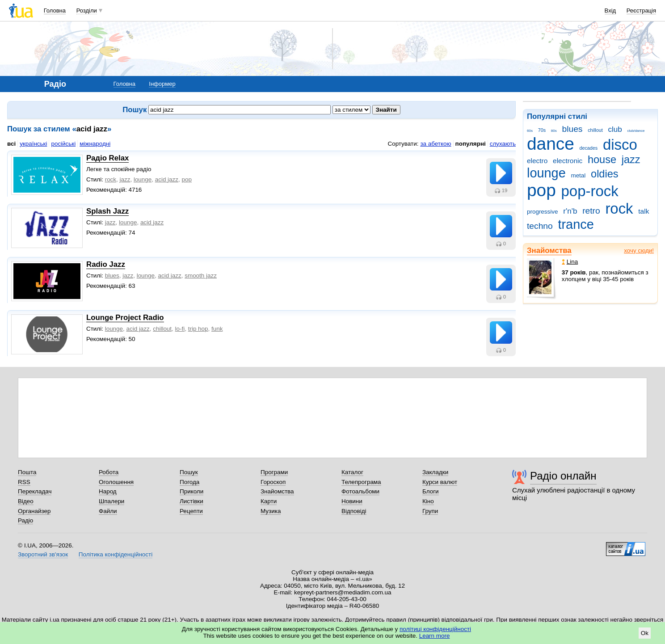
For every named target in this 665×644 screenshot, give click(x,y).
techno (540, 226)
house (602, 160)
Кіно (428, 501)
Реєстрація (641, 11)
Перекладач (35, 491)
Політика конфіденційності (116, 554)
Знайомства (549, 250)
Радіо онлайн (563, 476)
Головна (55, 11)
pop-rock (590, 191)
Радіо (25, 520)
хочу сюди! (639, 250)
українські (33, 144)
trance (576, 224)
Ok (645, 633)
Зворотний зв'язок (43, 554)
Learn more (435, 636)
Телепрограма (361, 482)
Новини (352, 501)
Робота (109, 472)
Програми (274, 472)
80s (554, 131)
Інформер (162, 84)
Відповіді (354, 511)
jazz (631, 160)
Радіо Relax (107, 158)
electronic (568, 161)
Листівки (192, 501)
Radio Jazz (106, 264)
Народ (108, 491)
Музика (271, 511)
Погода (189, 482)
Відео (26, 501)
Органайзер (34, 511)
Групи (430, 511)
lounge (546, 173)
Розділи (87, 11)
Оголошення (116, 482)
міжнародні (95, 144)
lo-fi (180, 329)
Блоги (431, 491)
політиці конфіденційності (435, 629)
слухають (503, 144)
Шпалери (112, 501)
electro (537, 161)
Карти (269, 501)
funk (217, 329)
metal (578, 175)
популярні (471, 144)
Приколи (192, 491)
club (615, 129)
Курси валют (440, 482)
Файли (108, 511)
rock (619, 208)
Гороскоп (273, 482)
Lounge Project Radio (125, 318)
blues (572, 129)
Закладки (435, 472)
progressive (542, 212)
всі (11, 144)
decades (589, 148)
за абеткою (436, 144)
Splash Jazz (107, 211)
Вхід (610, 11)
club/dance (636, 131)
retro (591, 211)
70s (542, 130)
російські (63, 144)
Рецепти (191, 511)
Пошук (189, 472)
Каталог (352, 472)
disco (620, 145)
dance (551, 144)
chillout (595, 130)
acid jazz (167, 179)
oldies (604, 174)
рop (186, 179)
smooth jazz (201, 276)
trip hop (198, 329)
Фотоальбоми (360, 491)
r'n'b (570, 211)
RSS (24, 482)
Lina (570, 262)
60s (530, 131)
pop (541, 190)
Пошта (27, 472)
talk (644, 211)
